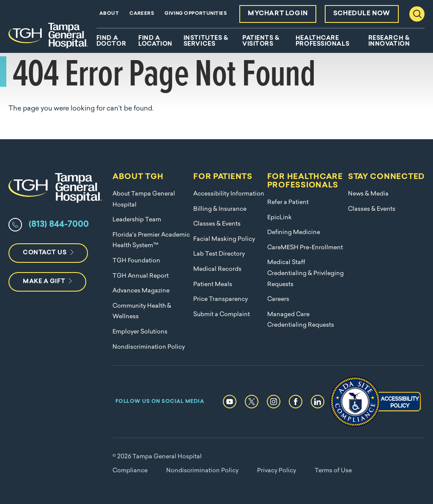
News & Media (368, 194)
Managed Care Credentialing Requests (301, 320)
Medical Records (217, 269)
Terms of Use (333, 471)
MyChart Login (278, 14)
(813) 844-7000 (59, 225)
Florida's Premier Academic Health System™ (151, 241)
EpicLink (280, 218)
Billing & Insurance (220, 209)
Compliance (130, 471)
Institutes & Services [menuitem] (206, 41)
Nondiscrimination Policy (149, 347)
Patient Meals (213, 285)
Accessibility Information (229, 194)
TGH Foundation (136, 261)
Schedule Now (362, 14)
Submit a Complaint (222, 315)
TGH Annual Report (141, 276)
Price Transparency (221, 299)
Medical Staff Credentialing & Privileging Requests (306, 273)
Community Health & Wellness (142, 312)
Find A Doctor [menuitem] (111, 41)
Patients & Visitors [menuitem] (261, 41)
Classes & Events (217, 224)
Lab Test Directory (219, 254)
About (109, 14)
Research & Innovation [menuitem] (389, 41)
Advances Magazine (141, 291)
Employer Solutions (140, 332)
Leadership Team (137, 220)
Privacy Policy (277, 471)
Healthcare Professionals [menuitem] (322, 41)
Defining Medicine (294, 233)
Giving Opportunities (196, 14)
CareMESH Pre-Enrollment (305, 248)
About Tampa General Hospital (144, 200)
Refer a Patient (288, 202)
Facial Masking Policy (224, 239)
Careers (142, 14)
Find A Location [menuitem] (155, 41)
